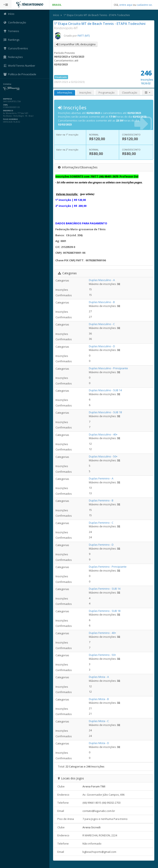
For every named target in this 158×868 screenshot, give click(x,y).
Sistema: (7, 84)
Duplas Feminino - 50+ (102, 655)
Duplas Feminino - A (101, 478)
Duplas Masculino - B (102, 302)
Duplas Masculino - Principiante (108, 368)
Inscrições (85, 93)
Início (56, 15)
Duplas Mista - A (99, 677)
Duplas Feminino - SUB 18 (105, 611)
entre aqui (126, 5)
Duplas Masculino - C (102, 324)
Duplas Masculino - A (102, 280)
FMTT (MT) (84, 36)
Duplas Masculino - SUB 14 (105, 390)
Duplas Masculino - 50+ (103, 456)
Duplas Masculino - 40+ (103, 434)
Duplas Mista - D (99, 743)
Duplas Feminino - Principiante (108, 567)
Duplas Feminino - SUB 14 (105, 589)
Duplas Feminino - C (101, 523)
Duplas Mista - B (99, 699)
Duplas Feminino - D (101, 545)
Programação (107, 93)
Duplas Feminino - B (101, 500)
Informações (65, 93)
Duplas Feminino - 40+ (102, 633)
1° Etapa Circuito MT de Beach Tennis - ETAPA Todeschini (97, 15)
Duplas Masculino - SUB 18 (105, 412)
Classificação (130, 93)
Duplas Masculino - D (102, 346)
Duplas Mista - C (99, 721)
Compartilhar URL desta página (76, 44)
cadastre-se (144, 5)
